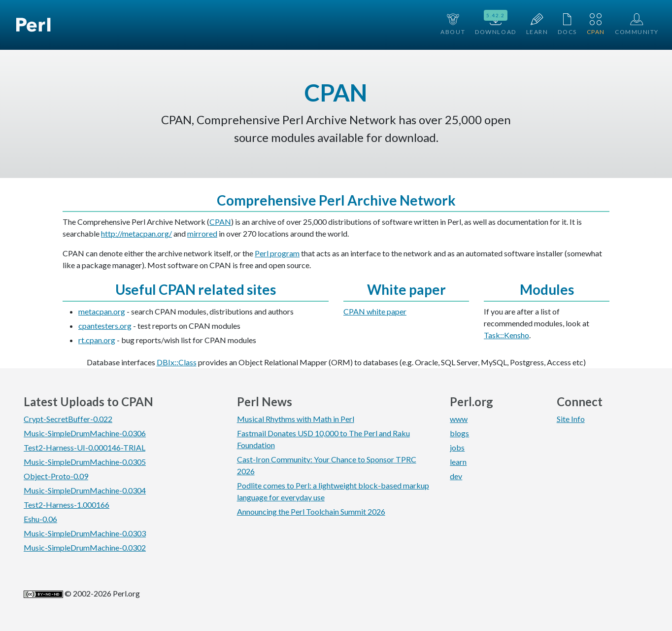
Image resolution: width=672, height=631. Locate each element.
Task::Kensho (506, 335)
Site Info (571, 419)
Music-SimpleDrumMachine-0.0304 (85, 490)
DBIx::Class (177, 362)
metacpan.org (102, 311)
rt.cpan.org (97, 340)
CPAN (596, 24)
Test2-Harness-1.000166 (67, 505)
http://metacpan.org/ (136, 233)
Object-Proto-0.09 (56, 476)
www (459, 419)
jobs (457, 447)
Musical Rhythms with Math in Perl (296, 419)
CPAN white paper (375, 311)
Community (637, 24)
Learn (537, 24)
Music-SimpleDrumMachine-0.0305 (85, 462)
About (453, 24)
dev (456, 476)
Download (495, 24)
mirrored (202, 233)
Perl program (277, 253)
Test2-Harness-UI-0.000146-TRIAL (84, 447)
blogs (459, 433)
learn (458, 462)
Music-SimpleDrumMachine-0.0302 (85, 547)
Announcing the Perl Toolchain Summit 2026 (311, 511)
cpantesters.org (105, 326)
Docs (567, 24)
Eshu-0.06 (40, 519)
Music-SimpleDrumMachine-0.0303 (85, 533)
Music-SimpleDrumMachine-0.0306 (85, 433)
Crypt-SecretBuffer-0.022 (68, 419)
